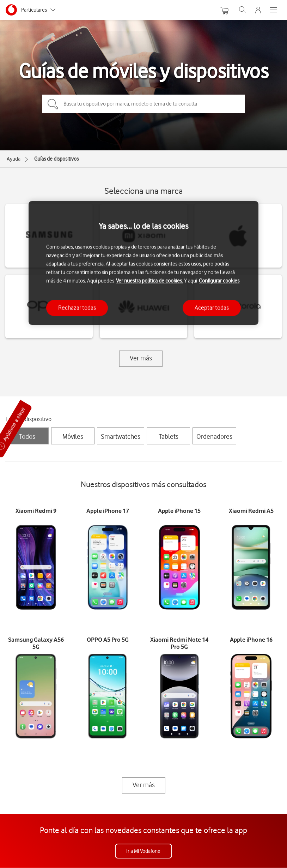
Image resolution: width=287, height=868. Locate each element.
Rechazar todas (77, 308)
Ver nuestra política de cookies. (149, 281)
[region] (143, 263)
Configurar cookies (219, 281)
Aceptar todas (212, 308)
